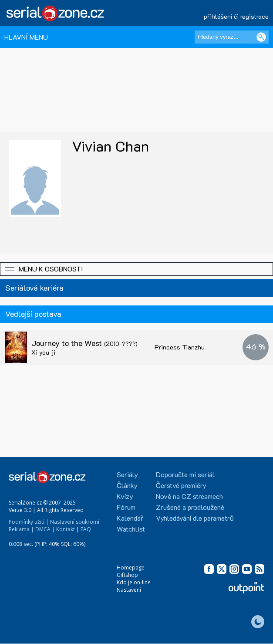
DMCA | (45, 529)
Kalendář (130, 518)
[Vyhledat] (261, 37)
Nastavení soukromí (75, 522)
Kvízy (125, 496)
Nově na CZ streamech (189, 496)
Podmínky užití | (29, 522)
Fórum (126, 507)
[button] (136, 269)
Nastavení (129, 590)
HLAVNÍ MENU (26, 37)
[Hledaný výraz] (232, 37)
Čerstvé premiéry (181, 485)
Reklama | (21, 529)
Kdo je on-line (134, 582)
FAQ (86, 529)
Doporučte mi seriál (185, 474)
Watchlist (131, 529)
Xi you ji (43, 352)
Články (127, 485)
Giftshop (127, 575)
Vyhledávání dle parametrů (195, 518)
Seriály (127, 474)
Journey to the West (84, 343)
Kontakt (66, 529)
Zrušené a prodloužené (190, 507)
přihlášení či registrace (236, 16)
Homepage (131, 568)
